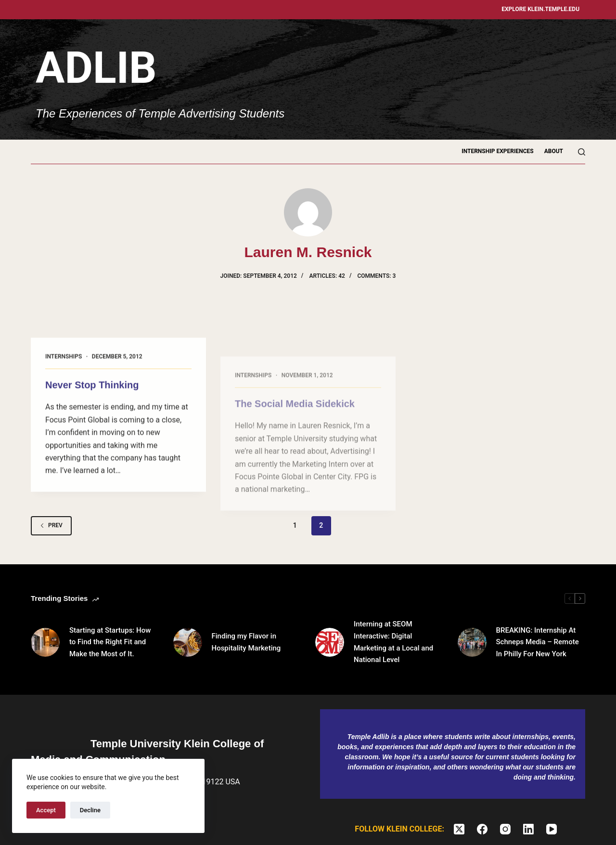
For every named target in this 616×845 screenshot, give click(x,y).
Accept (46, 810)
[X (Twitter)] (459, 829)
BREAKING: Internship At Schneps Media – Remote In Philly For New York (538, 642)
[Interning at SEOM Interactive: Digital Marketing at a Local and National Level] (330, 642)
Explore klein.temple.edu (540, 9)
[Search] (582, 152)
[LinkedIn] (528, 829)
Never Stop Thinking (92, 391)
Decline (90, 810)
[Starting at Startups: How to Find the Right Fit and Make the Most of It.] (45, 642)
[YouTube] (552, 829)
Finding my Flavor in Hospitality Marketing (246, 642)
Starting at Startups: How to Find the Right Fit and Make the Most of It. (110, 642)
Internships (64, 363)
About (554, 151)
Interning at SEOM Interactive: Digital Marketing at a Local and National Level (393, 642)
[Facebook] (482, 829)
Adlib (96, 68)
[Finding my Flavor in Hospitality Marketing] (188, 642)
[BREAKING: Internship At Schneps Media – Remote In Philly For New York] (472, 642)
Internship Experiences (498, 151)
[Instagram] (505, 829)
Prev (51, 525)
